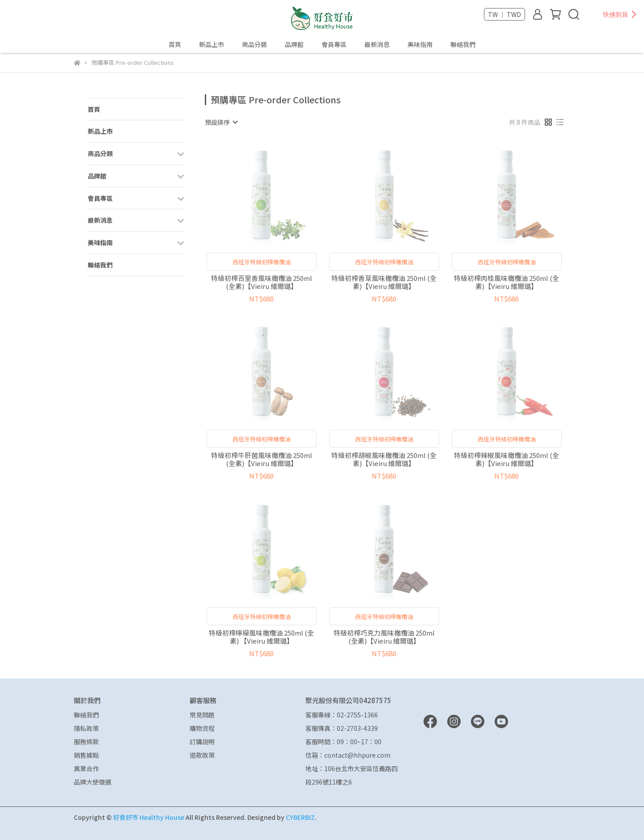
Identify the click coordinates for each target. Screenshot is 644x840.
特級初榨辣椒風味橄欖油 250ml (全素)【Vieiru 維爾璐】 (506, 459)
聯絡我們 (463, 44)
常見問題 (202, 715)
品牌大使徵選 (93, 782)
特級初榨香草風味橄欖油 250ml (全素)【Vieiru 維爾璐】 (384, 282)
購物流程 (202, 728)
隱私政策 (86, 728)
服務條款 (86, 742)
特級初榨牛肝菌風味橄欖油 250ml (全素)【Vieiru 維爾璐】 (262, 459)
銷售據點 (86, 755)
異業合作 (86, 768)
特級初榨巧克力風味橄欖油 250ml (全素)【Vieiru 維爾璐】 (384, 637)
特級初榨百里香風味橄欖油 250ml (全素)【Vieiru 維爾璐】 (262, 282)
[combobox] (221, 122)
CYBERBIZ (300, 817)
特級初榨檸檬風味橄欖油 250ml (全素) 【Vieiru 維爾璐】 (261, 637)
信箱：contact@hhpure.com (348, 755)
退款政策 (202, 755)
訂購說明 (202, 742)
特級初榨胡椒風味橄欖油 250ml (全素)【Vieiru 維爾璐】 (384, 459)
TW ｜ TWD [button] (504, 14)
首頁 (175, 44)
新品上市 (212, 44)
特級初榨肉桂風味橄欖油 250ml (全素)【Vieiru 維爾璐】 (506, 282)
